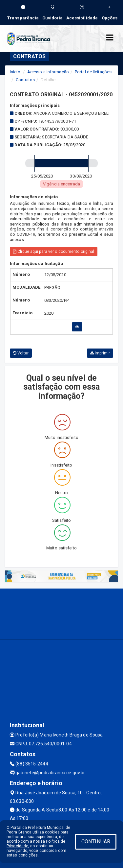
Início (15, 72)
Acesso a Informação (48, 72)
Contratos (25, 80)
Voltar (21, 353)
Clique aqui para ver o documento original (54, 252)
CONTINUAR (96, 842)
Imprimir (100, 353)
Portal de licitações (93, 72)
